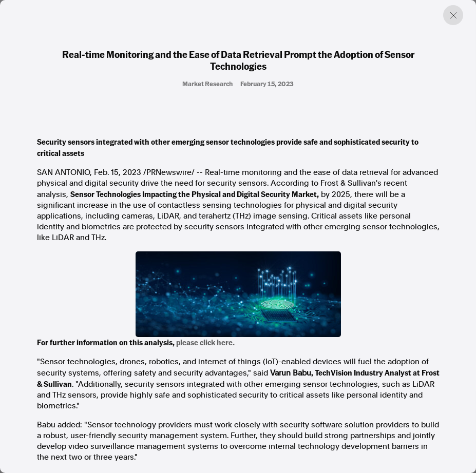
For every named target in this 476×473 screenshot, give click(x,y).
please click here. (205, 342)
